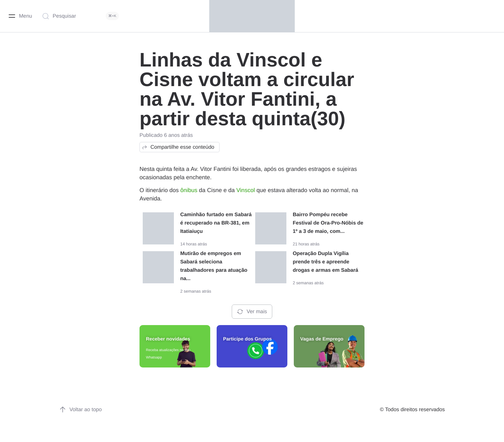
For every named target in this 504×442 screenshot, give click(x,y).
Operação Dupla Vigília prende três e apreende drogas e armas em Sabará (326, 262)
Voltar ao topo (81, 410)
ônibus (189, 190)
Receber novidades (168, 339)
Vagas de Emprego (322, 339)
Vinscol (246, 190)
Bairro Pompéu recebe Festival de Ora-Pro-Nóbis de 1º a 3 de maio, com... (328, 223)
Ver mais (252, 312)
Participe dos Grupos (248, 339)
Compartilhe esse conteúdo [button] (178, 147)
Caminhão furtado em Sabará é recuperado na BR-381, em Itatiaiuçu (216, 223)
